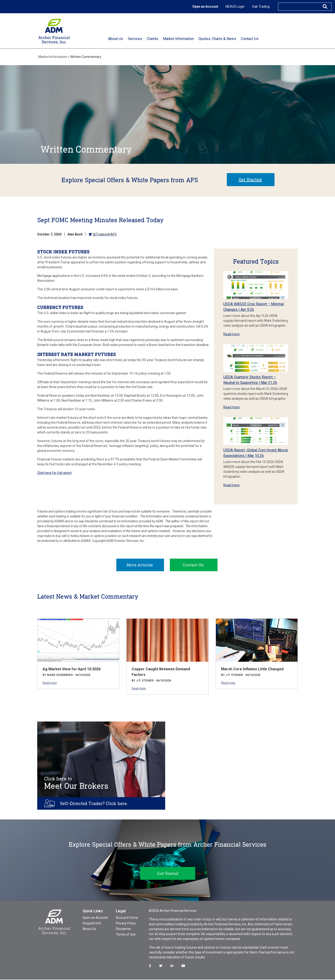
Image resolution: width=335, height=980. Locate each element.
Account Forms (127, 918)
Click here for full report (54, 473)
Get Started (250, 180)
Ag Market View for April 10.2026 (72, 670)
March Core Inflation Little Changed (252, 670)
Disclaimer (124, 929)
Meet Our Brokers (76, 784)
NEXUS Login (235, 7)
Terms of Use (126, 935)
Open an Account (205, 7)
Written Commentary (86, 57)
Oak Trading (261, 7)
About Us (89, 929)
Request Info (92, 924)
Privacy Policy (126, 924)
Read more (231, 334)
